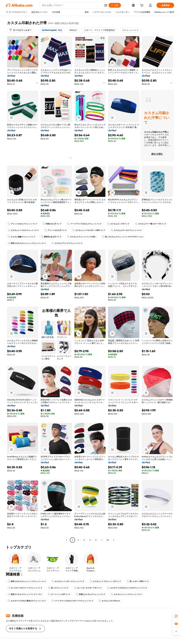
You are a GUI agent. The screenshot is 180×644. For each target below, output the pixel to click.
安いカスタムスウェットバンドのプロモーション (123, 237)
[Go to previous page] (67, 540)
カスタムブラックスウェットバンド (67, 243)
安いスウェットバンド (58, 588)
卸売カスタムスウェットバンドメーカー (25, 594)
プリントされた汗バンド (56, 230)
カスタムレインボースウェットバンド (68, 581)
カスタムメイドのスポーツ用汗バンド (89, 230)
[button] (106, 5)
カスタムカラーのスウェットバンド (126, 230)
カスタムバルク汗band (109, 601)
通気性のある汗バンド (51, 237)
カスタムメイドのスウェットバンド (23, 230)
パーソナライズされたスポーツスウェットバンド (72, 601)
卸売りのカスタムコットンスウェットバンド (27, 243)
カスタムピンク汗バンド (118, 224)
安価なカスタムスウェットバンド (91, 594)
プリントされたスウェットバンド (22, 224)
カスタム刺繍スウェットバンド (22, 237)
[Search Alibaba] (72, 5)
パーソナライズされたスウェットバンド (84, 224)
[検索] (115, 5)
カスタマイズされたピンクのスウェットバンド (127, 588)
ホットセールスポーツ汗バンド (88, 588)
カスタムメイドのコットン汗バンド (105, 581)
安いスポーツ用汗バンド (138, 581)
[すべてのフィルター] (21, 30)
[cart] (142, 6)
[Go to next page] (114, 540)
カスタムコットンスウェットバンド (126, 594)
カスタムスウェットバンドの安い (82, 237)
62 (108, 540)
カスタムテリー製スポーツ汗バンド (151, 224)
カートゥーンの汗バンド (59, 594)
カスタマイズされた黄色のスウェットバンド (27, 601)
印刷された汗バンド (52, 224)
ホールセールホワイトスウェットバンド (25, 588)
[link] (176, 616)
